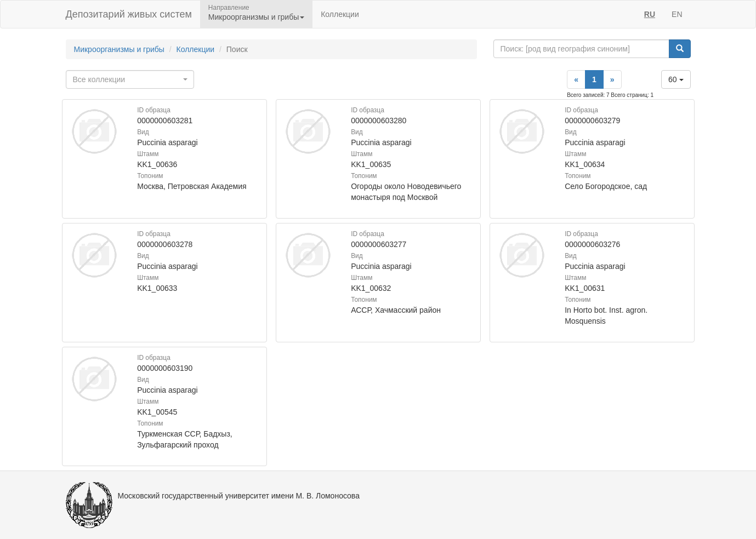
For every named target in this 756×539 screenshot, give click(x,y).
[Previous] (576, 79)
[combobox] (130, 79)
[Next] (612, 79)
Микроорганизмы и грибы (119, 49)
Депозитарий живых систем (129, 14)
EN (677, 14)
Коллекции (340, 14)
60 (676, 79)
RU (650, 14)
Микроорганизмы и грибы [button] (256, 17)
